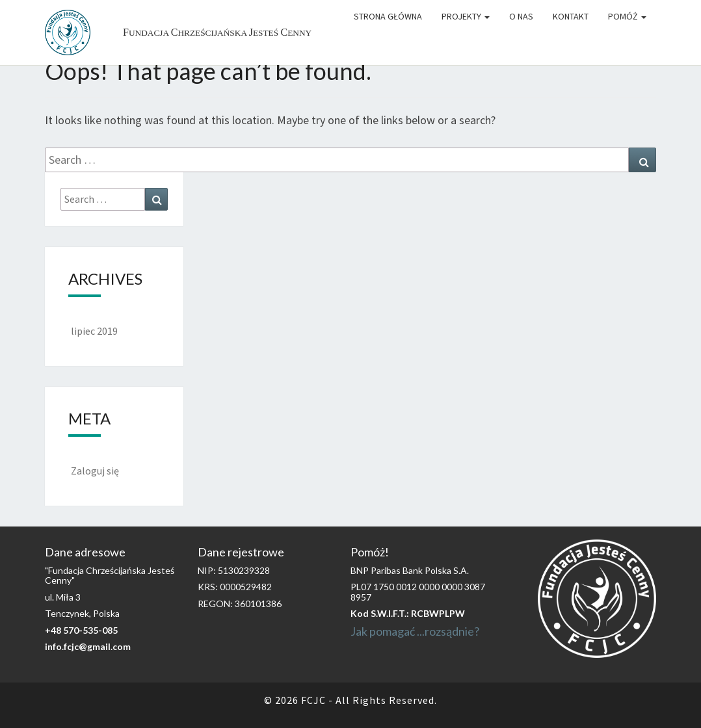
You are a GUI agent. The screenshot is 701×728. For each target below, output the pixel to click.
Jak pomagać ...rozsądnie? (415, 631)
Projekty (466, 16)
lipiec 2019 (94, 331)
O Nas (521, 16)
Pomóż (627, 16)
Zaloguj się (95, 471)
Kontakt (571, 16)
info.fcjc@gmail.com (88, 646)
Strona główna (388, 16)
